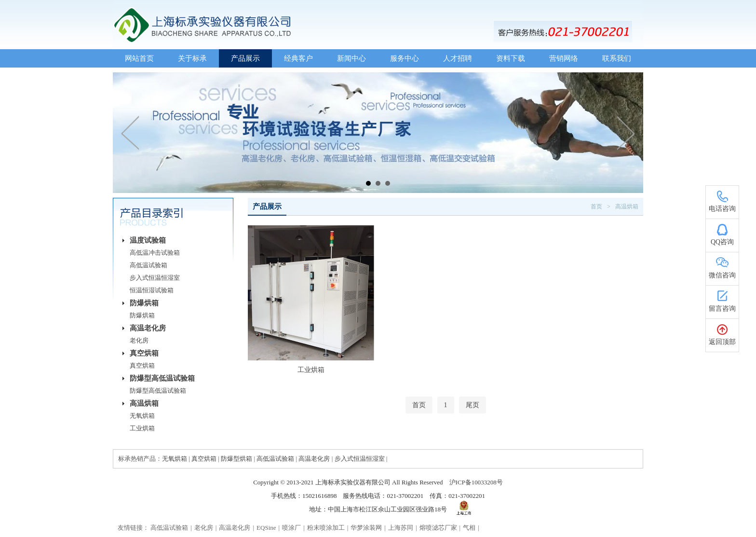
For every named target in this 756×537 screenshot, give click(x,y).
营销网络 (564, 58)
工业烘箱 (142, 428)
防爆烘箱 (144, 303)
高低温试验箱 (148, 265)
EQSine (266, 528)
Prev (131, 133)
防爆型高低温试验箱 (162, 378)
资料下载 (511, 58)
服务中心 (405, 58)
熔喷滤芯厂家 (438, 528)
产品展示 (245, 58)
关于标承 (192, 58)
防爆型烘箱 (236, 459)
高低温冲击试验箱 (155, 253)
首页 (596, 207)
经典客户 (298, 58)
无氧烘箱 (142, 416)
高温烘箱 (144, 403)
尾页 (472, 405)
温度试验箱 (148, 240)
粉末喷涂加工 (326, 528)
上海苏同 (401, 528)
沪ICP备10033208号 (476, 482)
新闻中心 (351, 58)
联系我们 (617, 58)
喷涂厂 (291, 528)
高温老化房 (148, 328)
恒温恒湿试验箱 (152, 290)
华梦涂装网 (366, 528)
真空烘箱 (144, 353)
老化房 (139, 340)
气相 (469, 528)
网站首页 (139, 58)
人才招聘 (458, 58)
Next (625, 133)
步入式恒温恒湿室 (155, 278)
